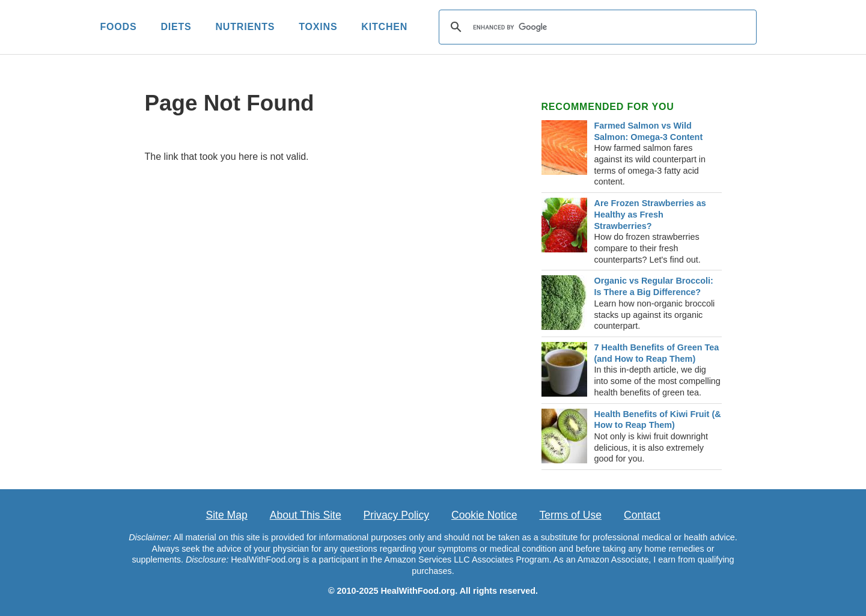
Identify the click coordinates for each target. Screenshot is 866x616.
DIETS (176, 27)
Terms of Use (570, 515)
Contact (642, 515)
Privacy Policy (397, 515)
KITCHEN (384, 27)
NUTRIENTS (245, 27)
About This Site (306, 515)
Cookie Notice (484, 515)
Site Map (226, 515)
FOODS (119, 27)
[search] (596, 27)
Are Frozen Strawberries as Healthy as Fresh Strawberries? (650, 214)
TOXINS (318, 27)
